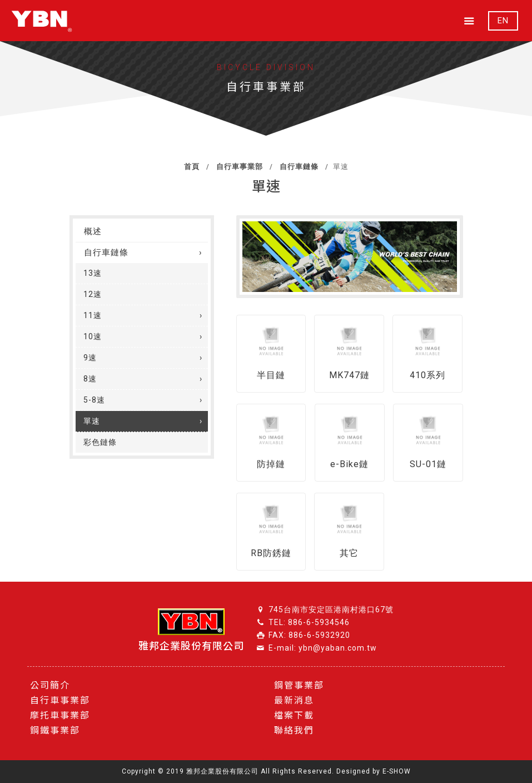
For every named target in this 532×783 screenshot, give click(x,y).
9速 (90, 358)
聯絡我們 (294, 730)
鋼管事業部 (299, 685)
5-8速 (94, 400)
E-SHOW (397, 771)
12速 (93, 294)
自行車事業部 (238, 167)
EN (503, 21)
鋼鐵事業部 (55, 730)
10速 (93, 336)
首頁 (192, 167)
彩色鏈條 (100, 442)
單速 (92, 421)
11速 (93, 315)
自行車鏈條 (298, 167)
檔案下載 (294, 715)
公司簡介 (50, 685)
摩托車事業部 (60, 715)
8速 (90, 379)
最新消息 (294, 700)
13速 (93, 273)
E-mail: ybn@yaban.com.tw (323, 648)
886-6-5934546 (319, 622)
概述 (93, 231)
